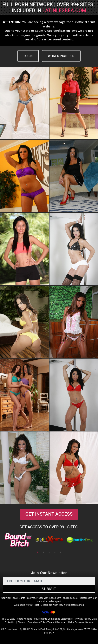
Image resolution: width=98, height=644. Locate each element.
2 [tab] (43, 552)
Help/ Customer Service (81, 623)
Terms (21, 623)
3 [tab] (49, 552)
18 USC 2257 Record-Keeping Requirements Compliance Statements (37, 619)
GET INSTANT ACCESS (49, 514)
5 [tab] (61, 552)
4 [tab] (55, 552)
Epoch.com (55, 598)
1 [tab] (37, 552)
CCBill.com (69, 598)
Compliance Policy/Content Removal (46, 623)
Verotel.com (86, 598)
